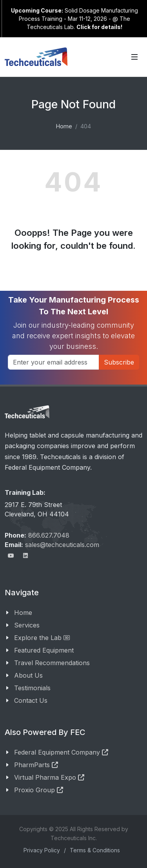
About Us (28, 675)
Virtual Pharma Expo (49, 777)
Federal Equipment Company (61, 752)
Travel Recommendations (52, 663)
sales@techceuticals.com (62, 545)
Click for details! (99, 27)
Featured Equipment (44, 650)
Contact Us (31, 700)
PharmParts (36, 765)
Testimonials (32, 688)
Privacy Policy (42, 850)
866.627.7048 (49, 535)
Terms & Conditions (95, 850)
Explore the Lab (42, 638)
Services (27, 625)
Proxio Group (39, 790)
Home (64, 126)
